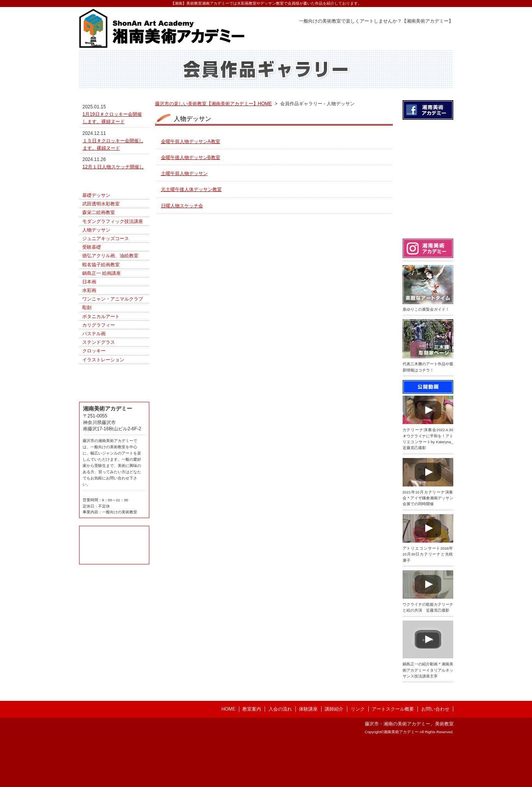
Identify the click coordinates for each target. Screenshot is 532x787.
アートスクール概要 (393, 753)
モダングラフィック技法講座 (113, 280)
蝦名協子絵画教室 (101, 324)
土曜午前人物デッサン (184, 191)
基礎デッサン (96, 254)
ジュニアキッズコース (106, 297)
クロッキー (94, 410)
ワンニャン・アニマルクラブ (113, 358)
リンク (358, 753)
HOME (228, 753)
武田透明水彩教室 (101, 263)
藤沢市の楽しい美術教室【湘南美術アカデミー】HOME (214, 121)
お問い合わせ (435, 753)
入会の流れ (280, 753)
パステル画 (94, 393)
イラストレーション (103, 419)
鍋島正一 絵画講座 (102, 332)
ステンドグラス (99, 401)
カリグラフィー (99, 384)
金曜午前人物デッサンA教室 (191, 159)
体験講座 (308, 753)
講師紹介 (334, 753)
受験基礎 (92, 306)
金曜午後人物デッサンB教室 (191, 175)
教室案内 (252, 753)
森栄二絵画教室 (99, 271)
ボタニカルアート (101, 375)
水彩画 (89, 349)
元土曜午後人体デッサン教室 (191, 207)
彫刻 (87, 366)
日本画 (89, 341)
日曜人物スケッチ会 (182, 223)
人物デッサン (96, 289)
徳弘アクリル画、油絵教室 (110, 315)
